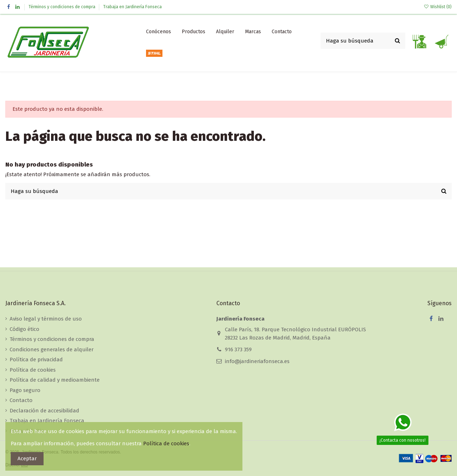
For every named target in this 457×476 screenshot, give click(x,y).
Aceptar (27, 458)
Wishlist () (438, 7)
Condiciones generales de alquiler (52, 349)
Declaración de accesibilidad (44, 411)
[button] (194, 32)
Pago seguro (25, 390)
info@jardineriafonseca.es (257, 361)
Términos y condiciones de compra (62, 7)
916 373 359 (238, 349)
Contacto (21, 400)
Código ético (24, 329)
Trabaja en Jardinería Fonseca (132, 7)
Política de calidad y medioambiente (55, 380)
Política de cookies (33, 370)
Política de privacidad (36, 360)
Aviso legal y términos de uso (46, 319)
